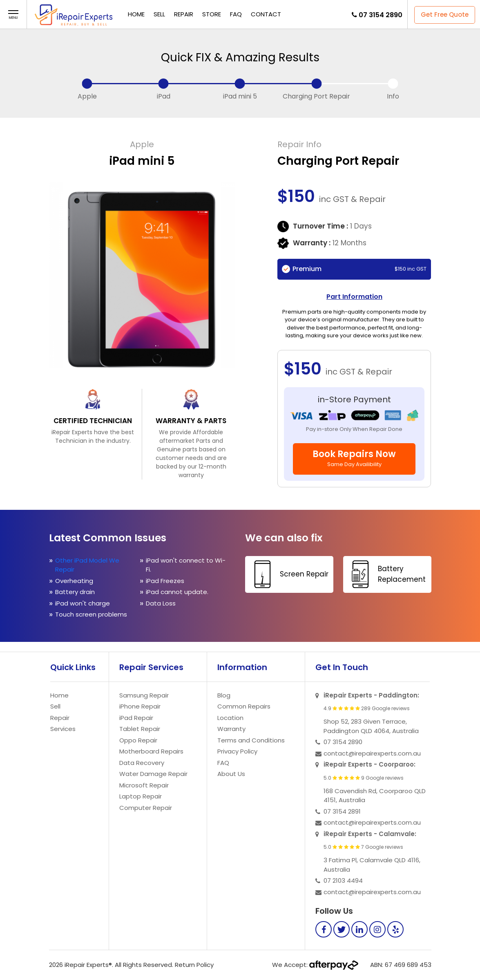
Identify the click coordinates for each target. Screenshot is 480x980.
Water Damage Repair (153, 774)
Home (136, 14)
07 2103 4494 (343, 880)
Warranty (231, 729)
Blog (224, 695)
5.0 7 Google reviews (363, 847)
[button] (13, 15)
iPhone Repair (140, 706)
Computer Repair (146, 808)
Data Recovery (142, 763)
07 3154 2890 (381, 15)
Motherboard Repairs (151, 751)
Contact (266, 14)
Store (212, 14)
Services (63, 729)
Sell (159, 14)
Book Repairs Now (354, 458)
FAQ (236, 14)
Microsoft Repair (144, 785)
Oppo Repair (138, 740)
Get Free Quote (445, 15)
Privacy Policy (237, 751)
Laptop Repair (141, 796)
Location (230, 718)
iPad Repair (136, 718)
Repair (184, 14)
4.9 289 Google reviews (367, 709)
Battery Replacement (385, 574)
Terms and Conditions (251, 740)
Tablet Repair (140, 729)
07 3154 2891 (342, 811)
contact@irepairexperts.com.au (372, 753)
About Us (231, 774)
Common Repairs (244, 706)
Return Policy (194, 965)
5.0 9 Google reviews (364, 778)
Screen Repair (288, 574)
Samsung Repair (144, 695)
